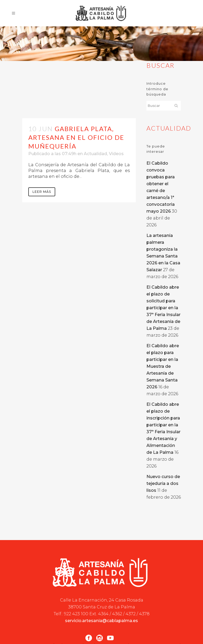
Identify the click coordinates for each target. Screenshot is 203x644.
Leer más (42, 192)
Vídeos (116, 154)
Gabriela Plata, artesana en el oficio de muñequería (76, 137)
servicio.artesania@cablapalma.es (101, 621)
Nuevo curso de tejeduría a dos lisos (163, 483)
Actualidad (95, 154)
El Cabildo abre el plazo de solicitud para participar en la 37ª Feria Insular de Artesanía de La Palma (163, 308)
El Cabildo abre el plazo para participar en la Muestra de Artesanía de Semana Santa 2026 (163, 366)
